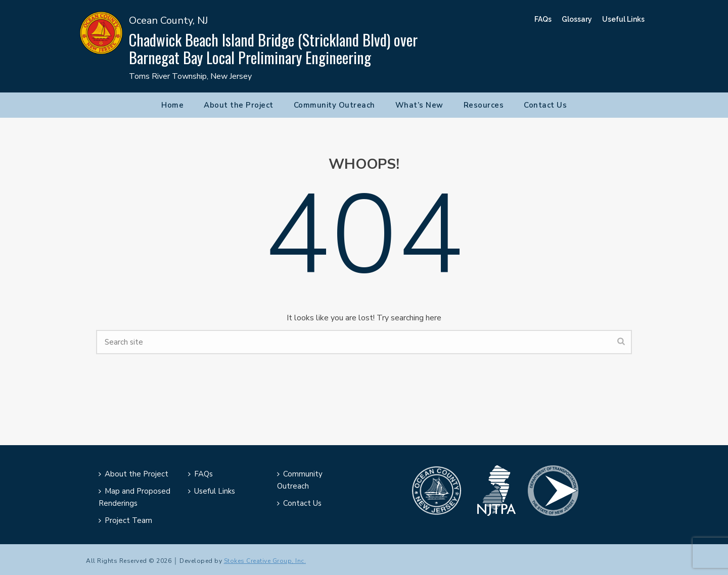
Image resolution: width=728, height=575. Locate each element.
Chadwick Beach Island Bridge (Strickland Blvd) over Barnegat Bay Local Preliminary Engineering (273, 49)
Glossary (577, 19)
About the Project (239, 105)
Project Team (125, 520)
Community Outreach (334, 105)
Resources (484, 105)
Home (172, 105)
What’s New (419, 105)
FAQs (543, 19)
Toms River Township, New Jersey (190, 76)
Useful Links (623, 19)
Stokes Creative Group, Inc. (265, 561)
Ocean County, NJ (168, 20)
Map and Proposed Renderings (134, 497)
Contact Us (545, 105)
